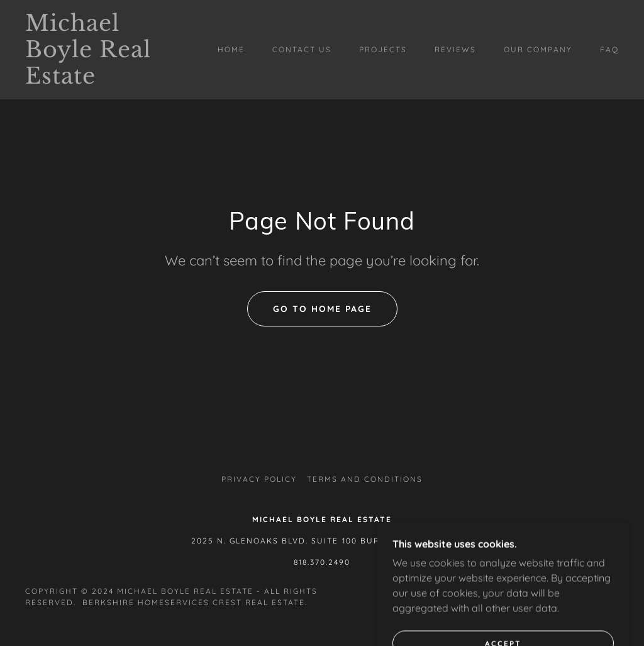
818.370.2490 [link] (322, 562)
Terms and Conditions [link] (365, 479)
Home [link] (231, 49)
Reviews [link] (455, 49)
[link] (104, 80)
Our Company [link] (538, 49)
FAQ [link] (609, 49)
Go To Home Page (322, 309)
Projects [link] (383, 49)
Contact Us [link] (302, 49)
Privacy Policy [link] (259, 479)
